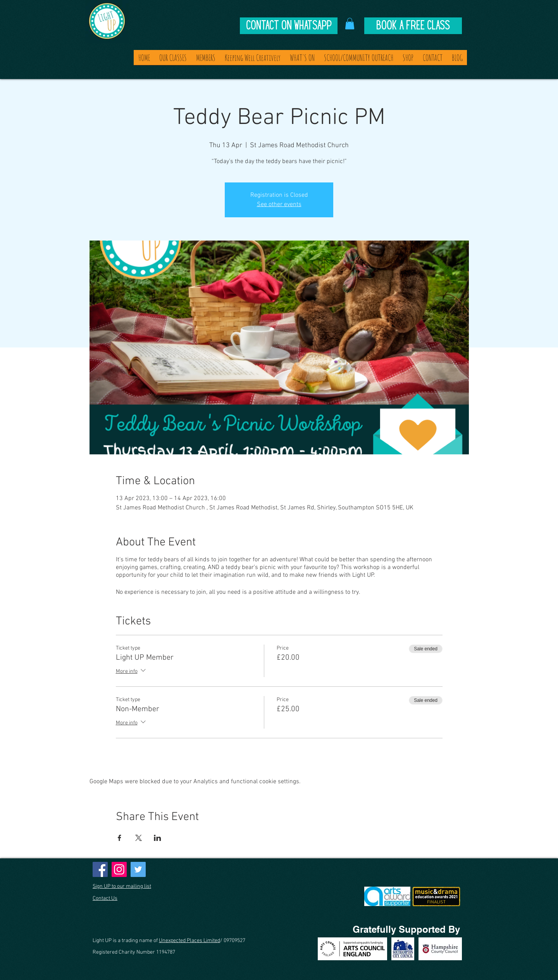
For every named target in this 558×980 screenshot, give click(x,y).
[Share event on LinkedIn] (158, 838)
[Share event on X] (139, 838)
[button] (350, 24)
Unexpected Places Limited (189, 941)
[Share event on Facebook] (120, 838)
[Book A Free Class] (413, 26)
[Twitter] (138, 869)
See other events (279, 205)
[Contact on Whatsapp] (289, 26)
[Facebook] (100, 869)
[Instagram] (119, 869)
